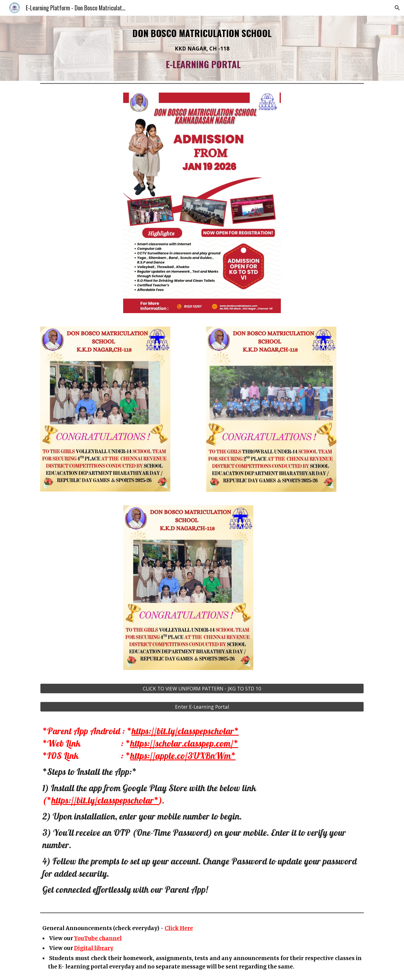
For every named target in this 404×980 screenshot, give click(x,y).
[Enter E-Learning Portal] (202, 707)
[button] (397, 8)
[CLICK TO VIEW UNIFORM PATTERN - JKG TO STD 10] (202, 689)
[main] (202, 48)
